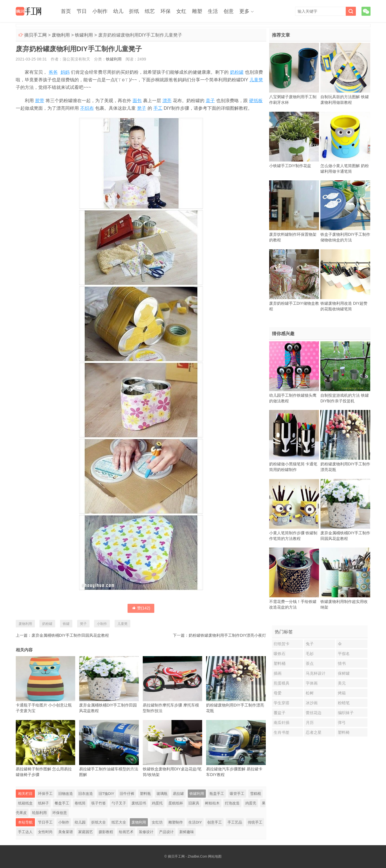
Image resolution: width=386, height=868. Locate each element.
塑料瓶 (145, 794)
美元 (342, 683)
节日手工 (45, 822)
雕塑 (197, 11)
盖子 (210, 101)
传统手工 (255, 822)
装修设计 (146, 832)
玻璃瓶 (162, 794)
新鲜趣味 (187, 832)
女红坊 (157, 822)
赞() (141, 608)
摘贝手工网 (35, 35)
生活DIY (195, 822)
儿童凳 (256, 80)
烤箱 (342, 693)
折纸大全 (99, 822)
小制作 (100, 11)
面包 (137, 101)
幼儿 (118, 11)
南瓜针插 (282, 723)
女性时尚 (45, 832)
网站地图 (215, 856)
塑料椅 (344, 732)
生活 (213, 11)
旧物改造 (66, 794)
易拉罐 (178, 794)
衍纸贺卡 (282, 644)
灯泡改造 (232, 803)
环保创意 (60, 813)
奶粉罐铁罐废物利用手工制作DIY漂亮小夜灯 (227, 635)
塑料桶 (280, 663)
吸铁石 (280, 654)
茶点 (310, 663)
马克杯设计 (316, 673)
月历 (310, 723)
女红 (181, 11)
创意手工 (215, 822)
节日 (82, 11)
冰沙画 (312, 703)
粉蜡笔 (344, 703)
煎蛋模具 (282, 683)
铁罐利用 (84, 35)
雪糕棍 (256, 794)
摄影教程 (106, 832)
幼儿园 (80, 822)
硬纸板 (256, 101)
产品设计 (166, 832)
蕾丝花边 (314, 713)
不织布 (87, 108)
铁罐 (66, 624)
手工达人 (25, 832)
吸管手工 (237, 794)
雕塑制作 (176, 822)
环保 (166, 11)
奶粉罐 (237, 72)
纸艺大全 (119, 822)
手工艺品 (235, 822)
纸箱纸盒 (25, 803)
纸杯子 (43, 803)
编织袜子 (346, 713)
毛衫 (310, 654)
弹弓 (342, 723)
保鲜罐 (344, 673)
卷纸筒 (80, 803)
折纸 (134, 11)
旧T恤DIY (106, 794)
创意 (229, 11)
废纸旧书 (139, 803)
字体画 (312, 683)
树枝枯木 (212, 803)
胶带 (40, 101)
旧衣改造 (86, 794)
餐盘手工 (62, 803)
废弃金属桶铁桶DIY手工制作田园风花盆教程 (70, 635)
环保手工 (45, 794)
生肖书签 (282, 732)
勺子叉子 (119, 803)
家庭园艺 (86, 832)
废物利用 (61, 35)
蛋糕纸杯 (176, 803)
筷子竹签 (99, 803)
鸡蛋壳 (251, 803)
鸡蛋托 (157, 803)
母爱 (278, 693)
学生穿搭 (282, 703)
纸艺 (150, 11)
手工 (158, 108)
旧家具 (194, 803)
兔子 (310, 644)
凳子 (142, 108)
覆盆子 (280, 713)
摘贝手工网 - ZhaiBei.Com (188, 856)
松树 (310, 693)
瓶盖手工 (217, 794)
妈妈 (65, 72)
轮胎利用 (39, 813)
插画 (278, 673)
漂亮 (167, 101)
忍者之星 (314, 732)
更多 (244, 11)
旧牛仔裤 (127, 794)
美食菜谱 (66, 832)
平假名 (344, 654)
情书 (342, 663)
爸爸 (53, 72)
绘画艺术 (126, 832)
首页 (66, 11)
